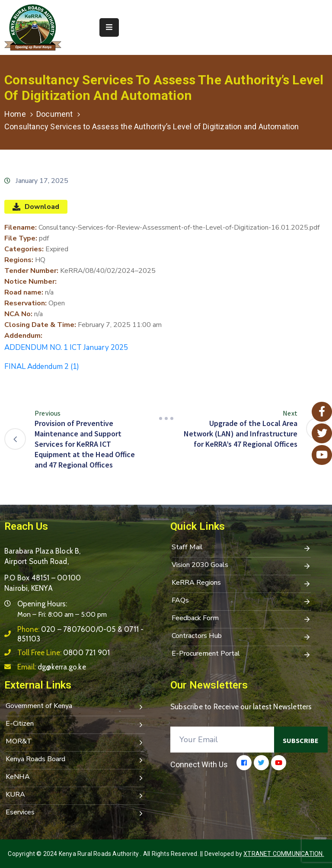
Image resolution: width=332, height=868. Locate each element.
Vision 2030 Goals (241, 566)
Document (55, 114)
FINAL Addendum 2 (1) (42, 367)
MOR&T (75, 742)
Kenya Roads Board (75, 760)
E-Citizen (75, 724)
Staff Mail (241, 548)
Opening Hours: (42, 604)
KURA (75, 795)
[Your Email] (222, 740)
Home (15, 114)
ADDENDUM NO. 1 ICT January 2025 (66, 348)
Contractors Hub (241, 637)
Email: (52, 667)
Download (36, 207)
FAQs (241, 601)
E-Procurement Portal (241, 654)
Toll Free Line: (64, 653)
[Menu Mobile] (109, 27)
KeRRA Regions (241, 583)
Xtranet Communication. (284, 854)
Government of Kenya (75, 707)
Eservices (75, 813)
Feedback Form (241, 619)
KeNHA (75, 778)
